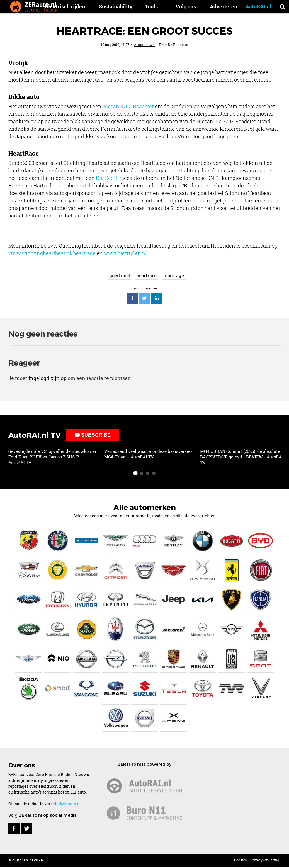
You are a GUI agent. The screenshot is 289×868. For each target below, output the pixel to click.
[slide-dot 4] (154, 473)
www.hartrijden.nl (125, 253)
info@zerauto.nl (66, 804)
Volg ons (186, 7)
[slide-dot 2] (142, 473)
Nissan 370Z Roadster (128, 106)
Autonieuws (144, 45)
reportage (174, 276)
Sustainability (124, 7)
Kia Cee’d (107, 178)
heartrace (147, 276)
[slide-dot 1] (135, 473)
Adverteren (224, 7)
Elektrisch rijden (73, 7)
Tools (155, 7)
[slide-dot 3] (148, 473)
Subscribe (93, 435)
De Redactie (178, 45)
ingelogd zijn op (48, 378)
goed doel (120, 276)
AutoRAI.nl (258, 7)
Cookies (240, 860)
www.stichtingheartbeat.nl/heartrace (52, 253)
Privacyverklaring (265, 860)
